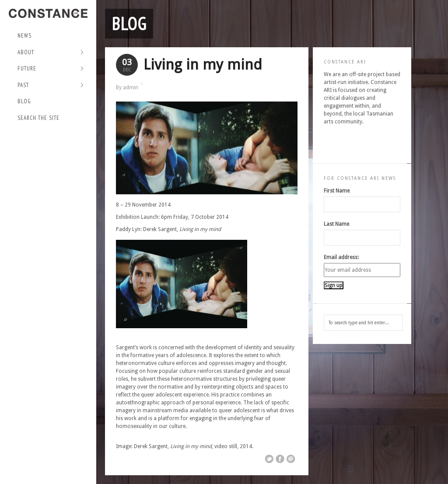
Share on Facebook (280, 459)
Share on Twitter (269, 459)
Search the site (38, 118)
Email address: (341, 257)
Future (51, 69)
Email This (291, 459)
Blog (24, 101)
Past (51, 86)
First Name (337, 191)
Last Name (336, 224)
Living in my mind (203, 65)
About (51, 53)
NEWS (24, 36)
